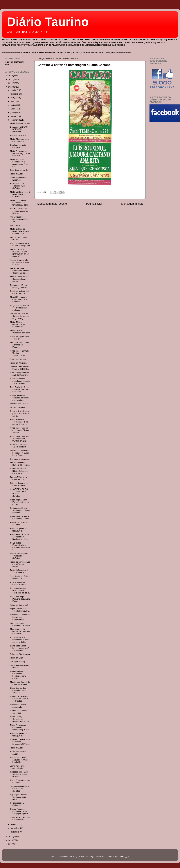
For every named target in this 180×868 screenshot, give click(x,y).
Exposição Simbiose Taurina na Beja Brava (19, 797)
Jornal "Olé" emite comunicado (18, 767)
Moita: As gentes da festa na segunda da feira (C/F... (20, 153)
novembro (15, 828)
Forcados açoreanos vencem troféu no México (19, 774)
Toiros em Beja (16, 658)
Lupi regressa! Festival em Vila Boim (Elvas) (20, 610)
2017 (11, 844)
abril (13, 101)
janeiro (14, 90)
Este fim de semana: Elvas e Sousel (19, 484)
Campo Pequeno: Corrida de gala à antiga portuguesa (19, 811)
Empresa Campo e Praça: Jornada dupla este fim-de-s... (20, 591)
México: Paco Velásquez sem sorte (20, 332)
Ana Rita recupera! (18, 135)
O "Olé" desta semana (20, 408)
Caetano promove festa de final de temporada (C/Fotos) (20, 742)
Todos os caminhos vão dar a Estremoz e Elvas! (20, 564)
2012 (11, 83)
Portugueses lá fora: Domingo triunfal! (19, 286)
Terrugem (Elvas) (17, 662)
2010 (11, 76)
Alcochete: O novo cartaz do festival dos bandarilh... (20, 760)
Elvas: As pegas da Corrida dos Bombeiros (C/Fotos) (20, 727)
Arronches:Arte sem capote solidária (19, 446)
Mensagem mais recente (52, 204)
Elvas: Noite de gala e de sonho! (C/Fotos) (20, 518)
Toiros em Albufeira (18, 363)
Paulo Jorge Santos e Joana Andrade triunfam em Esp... (19, 439)
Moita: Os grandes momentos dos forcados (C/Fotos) (19, 203)
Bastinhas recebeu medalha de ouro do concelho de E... (20, 640)
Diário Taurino (48, 22)
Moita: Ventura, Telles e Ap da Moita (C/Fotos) (20, 194)
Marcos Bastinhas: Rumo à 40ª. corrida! (20, 464)
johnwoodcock (99, 857)
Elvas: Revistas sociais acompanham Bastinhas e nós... (20, 537)
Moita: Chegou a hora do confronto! (19, 140)
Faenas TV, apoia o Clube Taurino (18, 478)
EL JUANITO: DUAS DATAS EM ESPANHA (19, 129)
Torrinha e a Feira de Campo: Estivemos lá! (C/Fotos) (19, 316)
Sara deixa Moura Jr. (19, 170)
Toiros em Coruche (18, 359)
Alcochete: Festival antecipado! (18, 706)
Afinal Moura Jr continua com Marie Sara (20, 219)
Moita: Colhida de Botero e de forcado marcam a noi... (20, 231)
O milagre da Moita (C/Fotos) (18, 146)
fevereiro (15, 94)
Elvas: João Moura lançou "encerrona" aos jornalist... (19, 648)
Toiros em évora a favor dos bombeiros (20, 819)
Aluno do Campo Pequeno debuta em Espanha (20, 599)
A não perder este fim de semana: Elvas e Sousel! (20, 430)
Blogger (125, 857)
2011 (11, 79)
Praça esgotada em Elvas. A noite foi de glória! (20, 502)
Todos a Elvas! (16, 174)
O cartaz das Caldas (19, 404)
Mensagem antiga (132, 204)
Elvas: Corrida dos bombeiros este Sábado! (18, 690)
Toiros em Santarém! (19, 605)
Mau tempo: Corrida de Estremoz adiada (20, 683)
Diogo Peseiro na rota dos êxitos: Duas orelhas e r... (19, 308)
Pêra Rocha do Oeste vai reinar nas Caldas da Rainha (20, 389)
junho (13, 109)
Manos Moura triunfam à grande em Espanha (20, 345)
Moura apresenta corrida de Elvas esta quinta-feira (20, 631)
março (14, 98)
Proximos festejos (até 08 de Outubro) (20, 292)
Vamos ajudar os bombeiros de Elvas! (20, 624)
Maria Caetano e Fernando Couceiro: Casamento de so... (20, 271)
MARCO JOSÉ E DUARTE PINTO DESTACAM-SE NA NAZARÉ (20, 253)
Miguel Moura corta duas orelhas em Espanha (18, 299)
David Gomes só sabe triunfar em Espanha (20, 245)
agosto (14, 116)
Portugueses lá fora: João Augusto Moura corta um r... (20, 510)
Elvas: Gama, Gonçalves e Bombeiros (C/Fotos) (20, 719)
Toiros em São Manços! (20, 654)
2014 (11, 837)
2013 (11, 87)
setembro (15, 120)
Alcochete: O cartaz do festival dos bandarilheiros (20, 617)
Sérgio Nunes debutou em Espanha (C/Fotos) (20, 789)
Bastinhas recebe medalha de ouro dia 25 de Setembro (20, 381)
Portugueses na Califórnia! (17, 804)
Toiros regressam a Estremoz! (18, 179)
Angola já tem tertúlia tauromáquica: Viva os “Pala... (19, 262)
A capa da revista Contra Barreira (18, 584)
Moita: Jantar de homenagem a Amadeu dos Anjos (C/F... (19, 163)
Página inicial (94, 204)
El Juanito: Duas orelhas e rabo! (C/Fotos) (18, 186)
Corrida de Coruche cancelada (18, 712)
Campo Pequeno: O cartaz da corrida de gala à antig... (20, 398)
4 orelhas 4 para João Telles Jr (19, 338)
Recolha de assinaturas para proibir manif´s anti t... (20, 414)
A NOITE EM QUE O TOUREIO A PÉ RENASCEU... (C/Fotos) (19, 493)
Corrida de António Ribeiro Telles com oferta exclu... (19, 471)
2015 (11, 840)
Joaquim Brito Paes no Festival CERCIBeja (20, 368)
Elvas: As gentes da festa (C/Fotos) (19, 530)
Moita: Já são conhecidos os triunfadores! (17, 324)
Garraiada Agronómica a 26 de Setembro (20, 374)
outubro (14, 824)
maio (13, 105)
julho (13, 113)
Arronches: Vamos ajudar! (18, 753)
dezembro (15, 832)
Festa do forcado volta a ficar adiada (20, 571)
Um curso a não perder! (20, 459)
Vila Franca (15, 225)
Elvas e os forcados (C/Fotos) (18, 524)
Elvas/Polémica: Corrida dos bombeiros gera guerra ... (18, 675)
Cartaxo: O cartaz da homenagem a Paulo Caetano (74, 65)
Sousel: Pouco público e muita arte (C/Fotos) (20, 556)
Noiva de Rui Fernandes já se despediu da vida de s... (20, 546)
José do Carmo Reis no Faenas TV (20, 577)
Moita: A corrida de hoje (20, 123)
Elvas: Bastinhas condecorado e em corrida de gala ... (19, 422)
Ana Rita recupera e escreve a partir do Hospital (19, 211)
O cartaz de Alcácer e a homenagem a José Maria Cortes (20, 453)
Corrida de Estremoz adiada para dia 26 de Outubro (19, 699)
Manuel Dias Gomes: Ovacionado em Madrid (19, 279)
